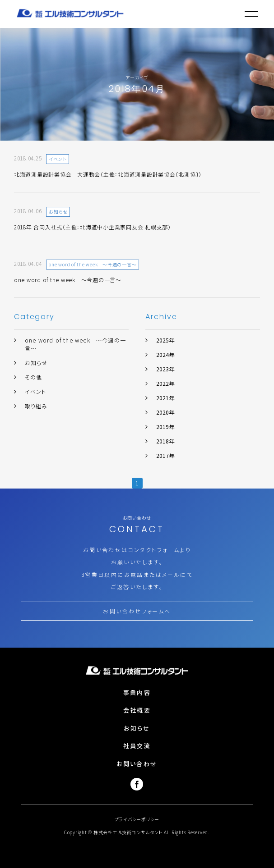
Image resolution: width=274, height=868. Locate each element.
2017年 (165, 455)
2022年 (165, 383)
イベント (36, 391)
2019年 (165, 427)
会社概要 (137, 710)
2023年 (165, 369)
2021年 (165, 398)
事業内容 (137, 692)
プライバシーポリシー (137, 819)
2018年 (165, 441)
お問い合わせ (137, 764)
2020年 (165, 412)
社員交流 (137, 746)
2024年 (165, 354)
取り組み (36, 406)
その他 (34, 377)
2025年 (165, 340)
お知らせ (36, 363)
